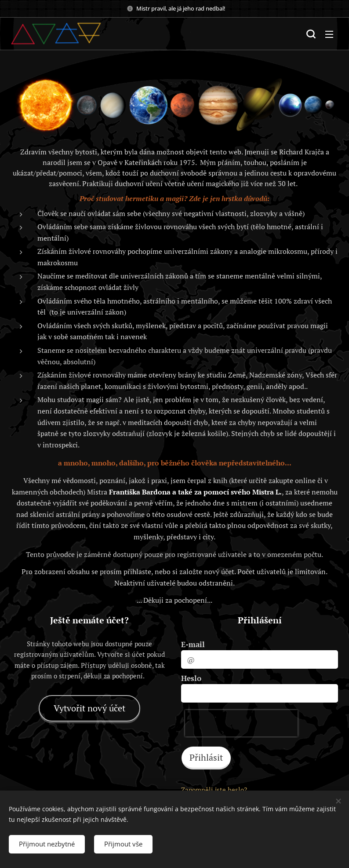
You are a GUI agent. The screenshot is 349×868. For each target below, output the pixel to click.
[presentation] (241, 723)
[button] (311, 34)
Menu (329, 34)
